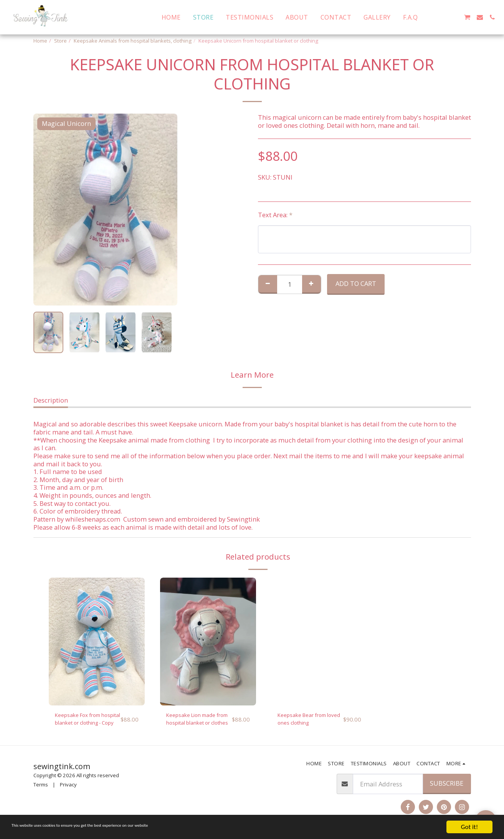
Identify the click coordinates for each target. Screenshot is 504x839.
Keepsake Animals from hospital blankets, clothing (133, 41)
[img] (97, 642)
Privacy (68, 788)
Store (60, 41)
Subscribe (447, 787)
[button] (430, 17)
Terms (41, 788)
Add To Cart (356, 283)
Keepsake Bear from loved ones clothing (307, 721)
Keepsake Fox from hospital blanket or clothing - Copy (83, 721)
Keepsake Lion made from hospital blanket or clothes (198, 721)
